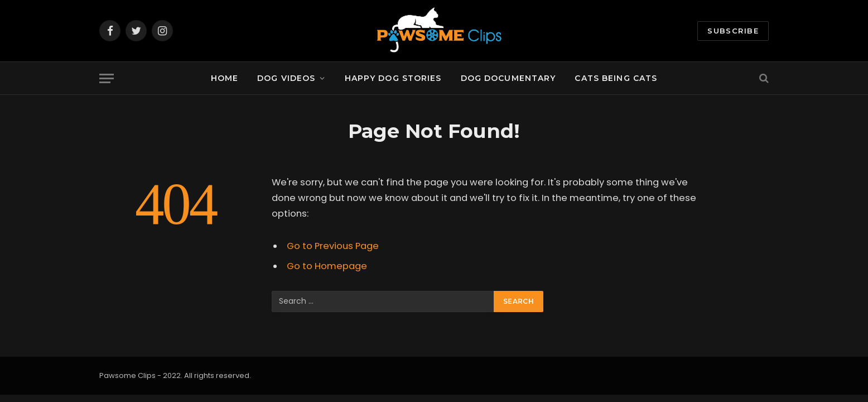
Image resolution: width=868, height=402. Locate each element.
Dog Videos (286, 78)
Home (225, 78)
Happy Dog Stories (393, 78)
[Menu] (107, 78)
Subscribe (733, 31)
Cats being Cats (616, 78)
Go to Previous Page (333, 246)
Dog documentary (508, 78)
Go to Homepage (327, 266)
